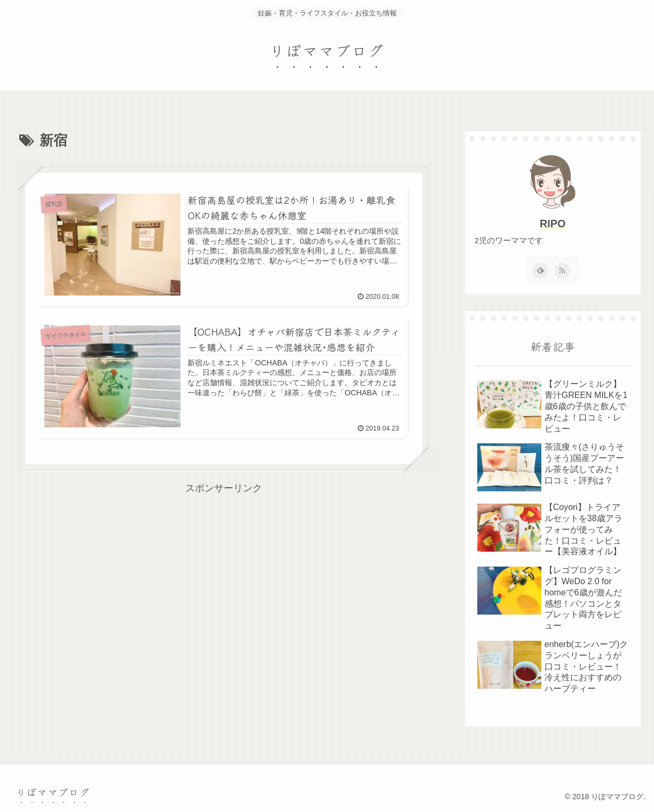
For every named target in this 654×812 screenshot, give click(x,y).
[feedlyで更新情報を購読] (540, 270)
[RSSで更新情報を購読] (562, 270)
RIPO (553, 224)
